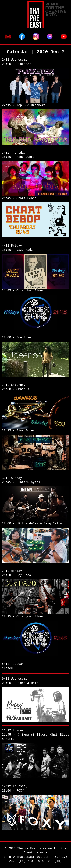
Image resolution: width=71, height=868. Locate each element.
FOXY (20, 791)
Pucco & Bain (27, 683)
